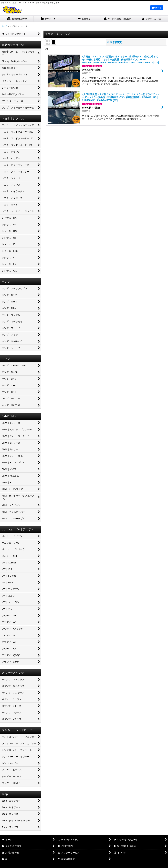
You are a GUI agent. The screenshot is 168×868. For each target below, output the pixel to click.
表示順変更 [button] (114, 42)
